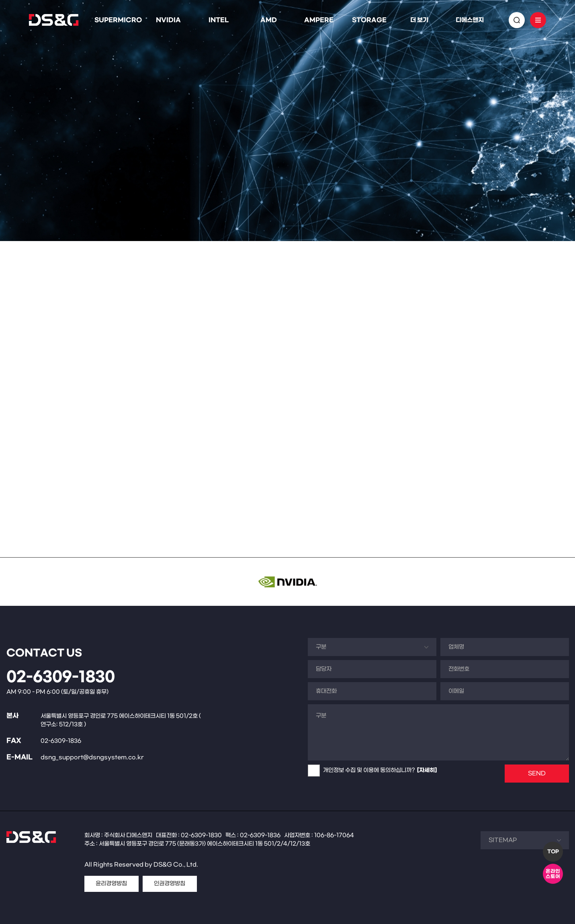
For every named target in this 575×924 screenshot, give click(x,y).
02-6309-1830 (61, 677)
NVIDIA (168, 20)
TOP (553, 852)
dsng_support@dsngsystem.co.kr (92, 757)
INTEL (219, 20)
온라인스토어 (553, 874)
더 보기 (419, 20)
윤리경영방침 (111, 884)
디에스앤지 (470, 20)
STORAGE (369, 20)
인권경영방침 (170, 884)
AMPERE (319, 20)
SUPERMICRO (118, 20)
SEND (537, 774)
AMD (269, 20)
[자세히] (427, 770)
